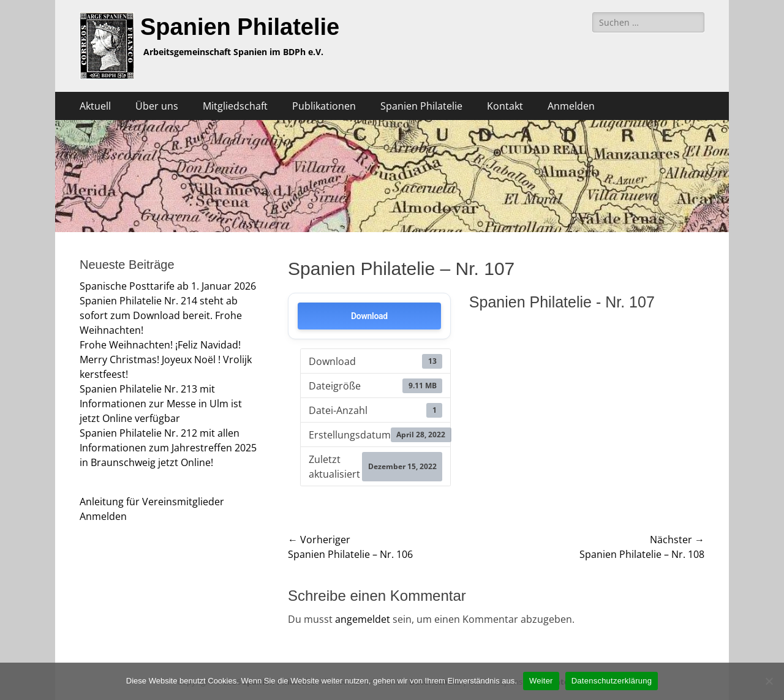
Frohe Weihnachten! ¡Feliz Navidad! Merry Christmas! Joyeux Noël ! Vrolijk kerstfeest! (166, 359)
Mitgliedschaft (235, 106)
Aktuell (95, 106)
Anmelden (571, 106)
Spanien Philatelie (240, 27)
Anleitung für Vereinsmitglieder (152, 502)
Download (369, 316)
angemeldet (363, 619)
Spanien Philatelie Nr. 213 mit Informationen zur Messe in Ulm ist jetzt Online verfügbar (161, 404)
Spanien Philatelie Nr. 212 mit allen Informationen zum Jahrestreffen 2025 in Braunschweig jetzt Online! (168, 448)
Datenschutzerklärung (612, 681)
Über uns (157, 106)
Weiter (541, 681)
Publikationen (324, 106)
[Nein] (769, 681)
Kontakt (505, 106)
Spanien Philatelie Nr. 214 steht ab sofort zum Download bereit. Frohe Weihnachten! (161, 315)
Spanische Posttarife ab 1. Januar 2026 (168, 286)
